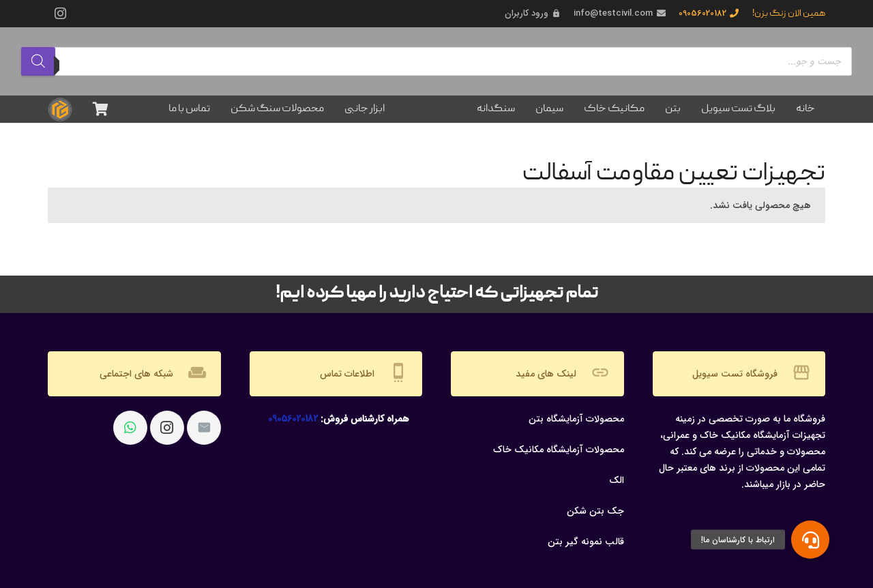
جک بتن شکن (595, 511)
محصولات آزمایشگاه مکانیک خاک (559, 450)
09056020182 (293, 419)
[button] (810, 540)
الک (617, 480)
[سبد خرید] (100, 109)
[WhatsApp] (130, 428)
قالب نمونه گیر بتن (586, 542)
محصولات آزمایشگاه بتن (576, 419)
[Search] (38, 61)
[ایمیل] (204, 428)
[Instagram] (60, 14)
